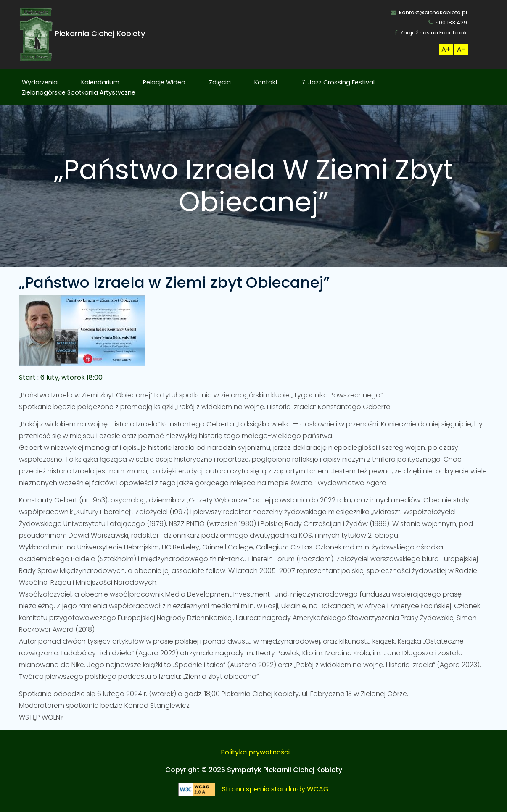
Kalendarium (100, 82)
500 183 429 (448, 22)
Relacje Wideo (164, 82)
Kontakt (266, 82)
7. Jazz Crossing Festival (338, 82)
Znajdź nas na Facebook (431, 33)
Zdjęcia (220, 82)
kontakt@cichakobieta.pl (429, 12)
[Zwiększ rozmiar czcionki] (446, 50)
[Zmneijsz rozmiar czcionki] (461, 50)
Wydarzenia (40, 82)
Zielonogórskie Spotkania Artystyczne (79, 92)
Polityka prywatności (255, 752)
